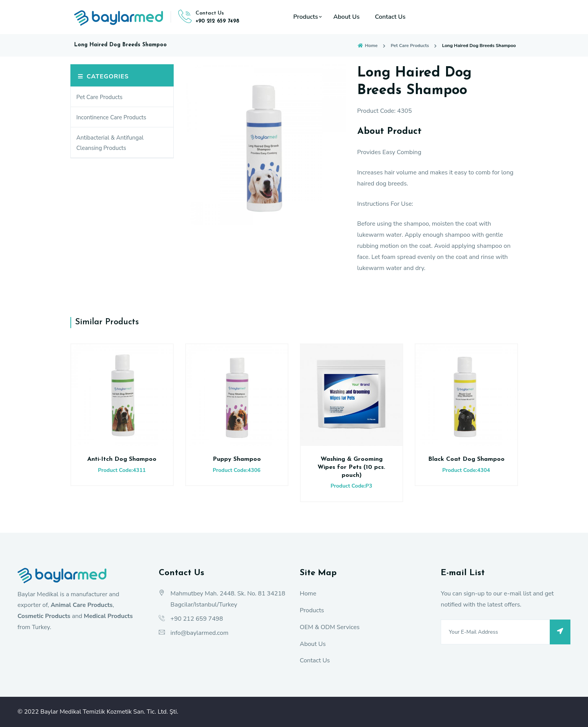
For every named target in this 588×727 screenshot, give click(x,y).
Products (306, 17)
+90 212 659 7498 (217, 21)
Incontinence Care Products (112, 117)
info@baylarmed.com (200, 633)
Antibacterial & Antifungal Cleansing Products (110, 143)
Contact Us (390, 17)
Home (367, 46)
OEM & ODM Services (330, 627)
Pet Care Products (410, 46)
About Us (346, 17)
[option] (265, 145)
